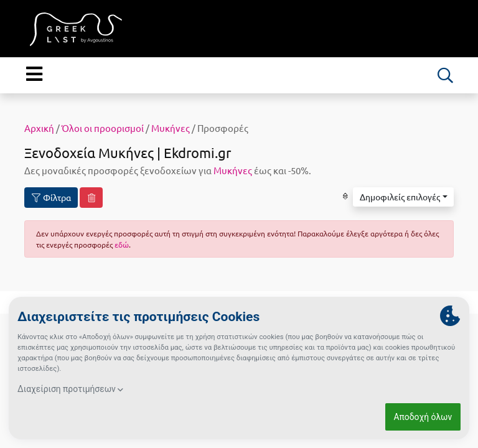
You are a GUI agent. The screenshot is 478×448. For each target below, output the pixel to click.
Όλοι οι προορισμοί (103, 128)
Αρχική (39, 128)
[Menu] (34, 74)
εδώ (122, 245)
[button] (403, 197)
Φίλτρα (51, 198)
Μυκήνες (171, 128)
